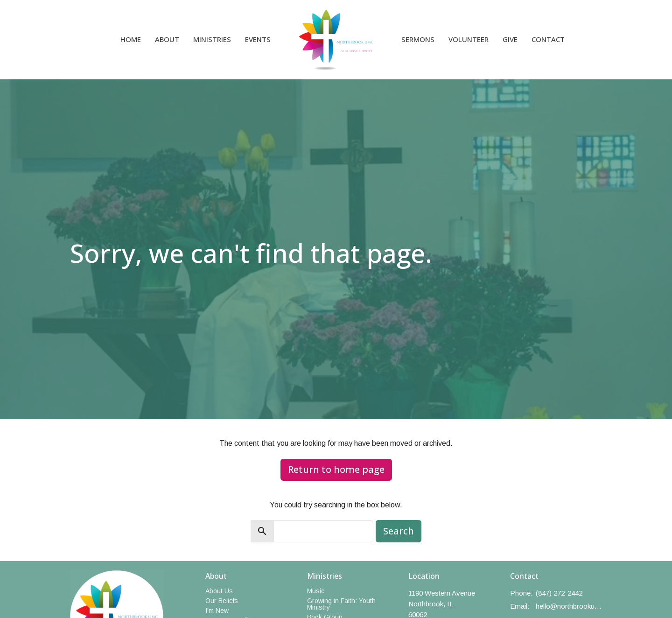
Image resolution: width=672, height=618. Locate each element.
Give (510, 39)
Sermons (418, 39)
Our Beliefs (222, 601)
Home (131, 39)
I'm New (217, 611)
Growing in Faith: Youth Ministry (341, 604)
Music (316, 591)
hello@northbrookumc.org (569, 606)
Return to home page (336, 469)
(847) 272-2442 (559, 593)
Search (399, 531)
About (167, 39)
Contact (548, 39)
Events (258, 39)
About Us (219, 591)
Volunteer (469, 39)
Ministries (212, 39)
